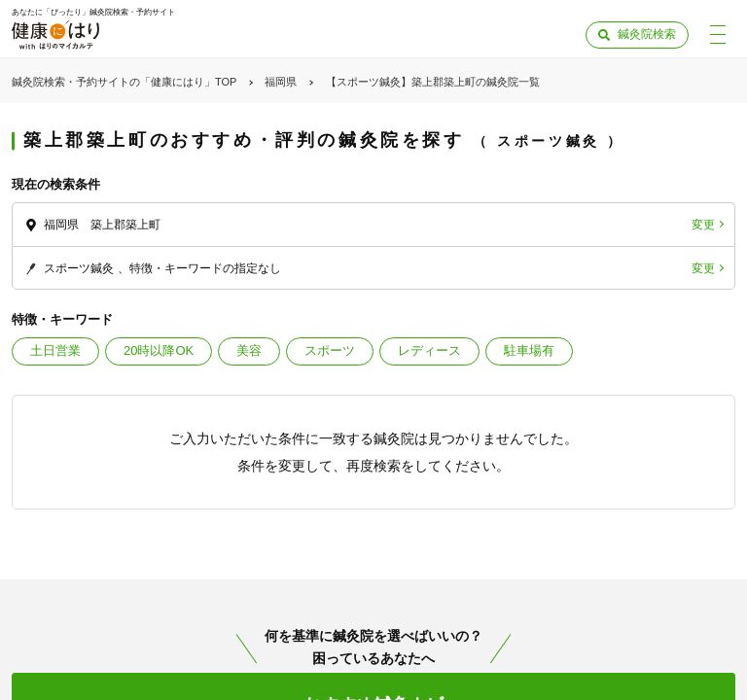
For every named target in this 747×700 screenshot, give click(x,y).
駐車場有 (529, 350)
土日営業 (55, 350)
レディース (429, 350)
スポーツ (330, 350)
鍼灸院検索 (647, 34)
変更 (703, 225)
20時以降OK (159, 350)
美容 (249, 350)
